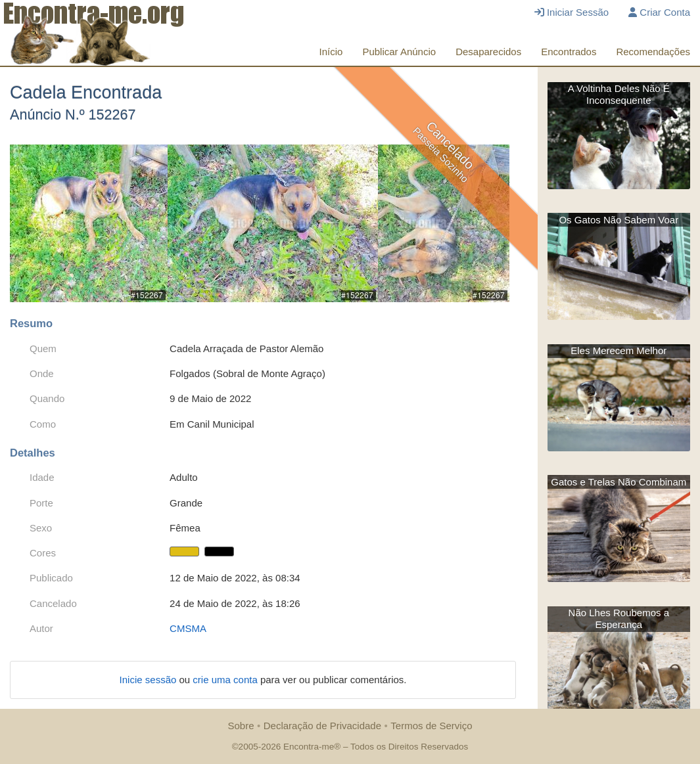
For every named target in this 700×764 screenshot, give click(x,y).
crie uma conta (226, 680)
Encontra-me (309, 747)
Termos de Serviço (431, 726)
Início (331, 52)
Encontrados (569, 52)
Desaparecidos (488, 52)
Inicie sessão (150, 680)
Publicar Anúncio (399, 52)
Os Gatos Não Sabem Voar (618, 220)
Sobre (241, 726)
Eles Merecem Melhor (618, 350)
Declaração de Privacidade (322, 726)
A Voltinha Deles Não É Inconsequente (619, 94)
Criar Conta (659, 12)
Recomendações (653, 52)
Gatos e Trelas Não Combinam (618, 482)
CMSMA (188, 628)
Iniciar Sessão (572, 12)
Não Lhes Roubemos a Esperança (619, 618)
